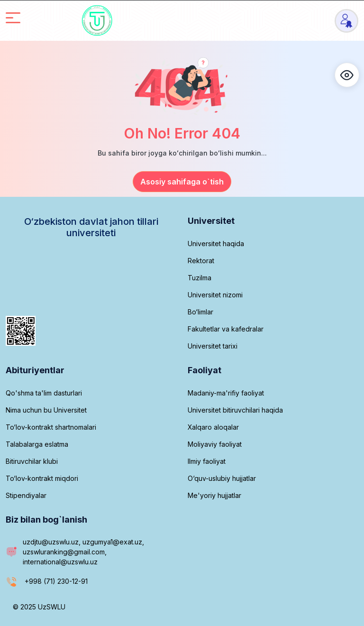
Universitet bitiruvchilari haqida (235, 410)
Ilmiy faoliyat (207, 461)
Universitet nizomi (215, 295)
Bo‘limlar (200, 312)
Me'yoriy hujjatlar (214, 495)
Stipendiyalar (26, 495)
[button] (347, 75)
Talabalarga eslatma (37, 444)
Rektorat (201, 261)
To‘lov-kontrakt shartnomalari (51, 427)
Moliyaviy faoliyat (215, 444)
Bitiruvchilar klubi (32, 461)
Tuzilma (200, 278)
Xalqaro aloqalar (213, 427)
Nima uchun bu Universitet (46, 410)
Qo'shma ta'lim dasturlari (44, 393)
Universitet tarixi (213, 346)
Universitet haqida (216, 244)
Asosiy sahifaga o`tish (182, 182)
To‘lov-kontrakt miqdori (42, 478)
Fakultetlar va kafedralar (226, 329)
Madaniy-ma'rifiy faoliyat (226, 393)
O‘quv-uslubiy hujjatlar (222, 478)
